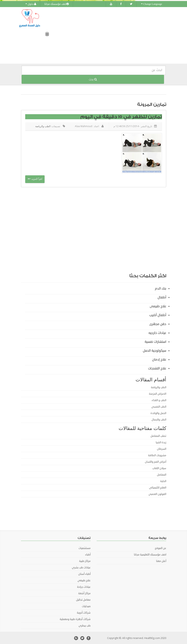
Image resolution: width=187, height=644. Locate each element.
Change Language (152, 4)
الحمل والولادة (158, 413)
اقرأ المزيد (35, 179)
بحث (93, 79)
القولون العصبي (157, 494)
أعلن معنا (161, 561)
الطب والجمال (159, 419)
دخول (31, 4)
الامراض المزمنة (158, 394)
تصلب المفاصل (158, 436)
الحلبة (163, 481)
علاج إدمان (159, 359)
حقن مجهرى (158, 324)
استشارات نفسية (155, 342)
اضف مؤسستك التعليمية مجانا (150, 554)
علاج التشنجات (157, 368)
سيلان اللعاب (159, 468)
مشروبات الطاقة (157, 455)
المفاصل (162, 475)
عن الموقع (161, 548)
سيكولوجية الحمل (155, 350)
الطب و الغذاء (159, 400)
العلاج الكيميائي (158, 487)
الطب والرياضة (43, 126)
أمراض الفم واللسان (156, 462)
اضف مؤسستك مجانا (57, 4)
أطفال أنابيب (158, 315)
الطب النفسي (159, 407)
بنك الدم (161, 288)
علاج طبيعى (158, 306)
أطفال (162, 297)
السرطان (162, 449)
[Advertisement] (136, 245)
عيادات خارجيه (157, 333)
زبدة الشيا (161, 442)
